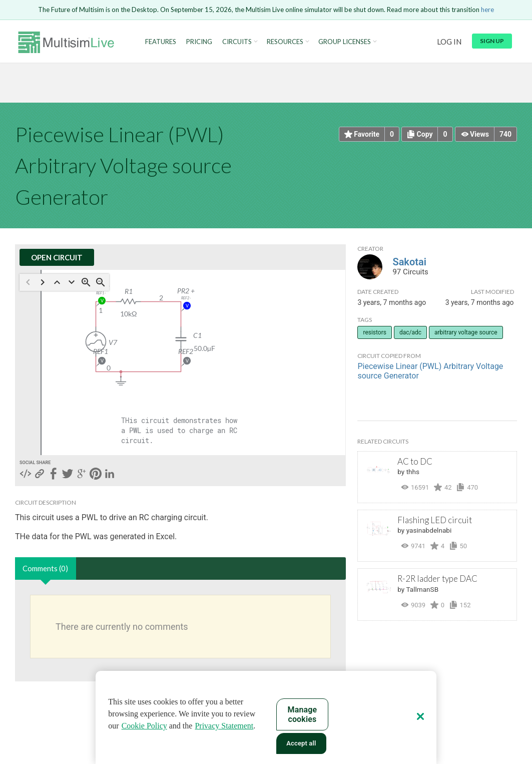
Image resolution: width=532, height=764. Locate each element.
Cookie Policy (144, 726)
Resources (285, 42)
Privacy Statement (224, 726)
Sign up (492, 41)
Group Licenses (345, 42)
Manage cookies (303, 714)
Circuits (237, 42)
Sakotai (409, 262)
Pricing (199, 42)
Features (161, 42)
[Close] (420, 716)
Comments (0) (45, 568)
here (487, 10)
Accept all (301, 743)
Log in (449, 42)
